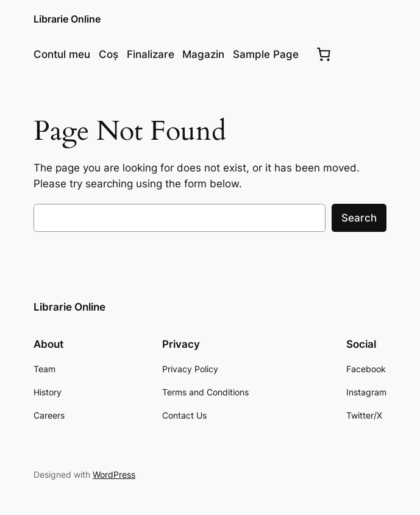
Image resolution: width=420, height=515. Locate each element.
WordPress (114, 474)
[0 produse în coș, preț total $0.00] (323, 54)
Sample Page (266, 54)
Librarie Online (67, 19)
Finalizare (151, 54)
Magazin (203, 54)
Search (359, 218)
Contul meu (62, 54)
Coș (109, 54)
